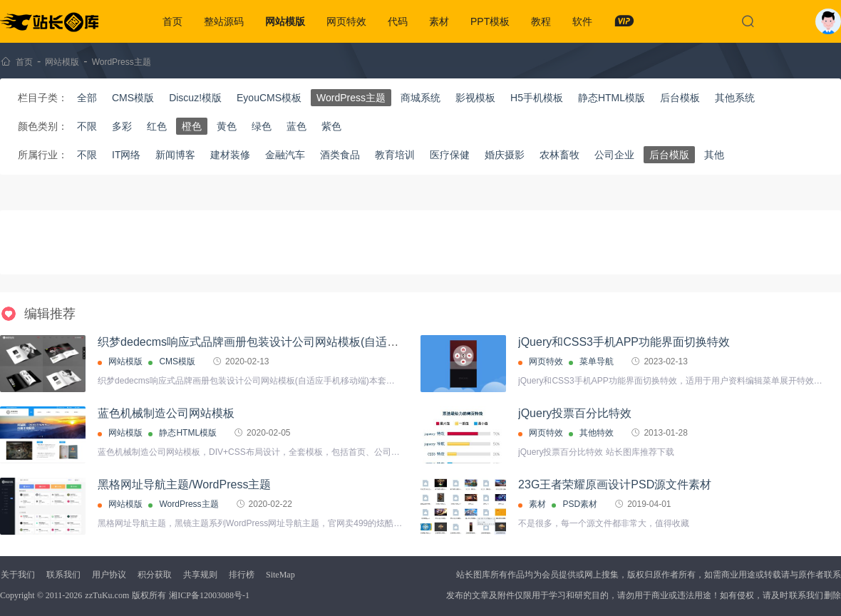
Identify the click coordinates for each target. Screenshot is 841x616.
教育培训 (395, 155)
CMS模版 (133, 98)
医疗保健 (450, 155)
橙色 (192, 126)
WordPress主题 (122, 62)
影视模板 (475, 98)
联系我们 (63, 575)
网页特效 (346, 21)
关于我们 (18, 575)
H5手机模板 (537, 98)
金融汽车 (285, 155)
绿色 (262, 126)
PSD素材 (580, 504)
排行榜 (242, 575)
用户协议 (109, 575)
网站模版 (285, 21)
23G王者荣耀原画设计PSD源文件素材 (615, 484)
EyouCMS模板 (269, 98)
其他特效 (597, 433)
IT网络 (126, 155)
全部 (87, 98)
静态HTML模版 (612, 98)
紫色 (331, 126)
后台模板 (680, 98)
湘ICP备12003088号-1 (209, 595)
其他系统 (735, 98)
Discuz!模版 (195, 98)
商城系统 (420, 98)
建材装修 (230, 155)
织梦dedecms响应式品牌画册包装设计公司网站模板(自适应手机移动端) (279, 342)
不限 (87, 126)
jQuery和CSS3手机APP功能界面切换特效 (624, 342)
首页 (172, 21)
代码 (398, 21)
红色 (157, 126)
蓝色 (296, 126)
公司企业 (614, 155)
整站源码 (224, 21)
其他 (714, 155)
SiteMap (280, 575)
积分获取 (155, 575)
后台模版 (669, 155)
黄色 (227, 126)
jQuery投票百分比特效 (575, 413)
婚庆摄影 (505, 155)
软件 (582, 21)
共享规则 (200, 575)
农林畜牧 (559, 155)
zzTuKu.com (107, 595)
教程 (541, 21)
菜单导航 (597, 361)
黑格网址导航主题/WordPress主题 (184, 484)
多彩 (122, 126)
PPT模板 (490, 21)
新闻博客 (175, 155)
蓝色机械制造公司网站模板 (166, 413)
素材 (439, 21)
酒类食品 (340, 155)
